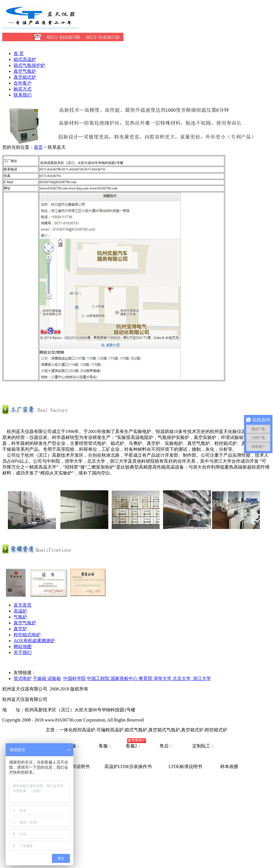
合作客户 (23, 83)
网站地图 (23, 647)
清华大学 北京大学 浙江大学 (182, 678)
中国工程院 (99, 678)
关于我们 (23, 652)
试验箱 (54, 678)
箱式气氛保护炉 (29, 65)
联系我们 (23, 95)
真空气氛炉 (25, 71)
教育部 (146, 678)
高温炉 (20, 611)
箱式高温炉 (25, 59)
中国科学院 (74, 678)
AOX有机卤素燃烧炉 (34, 641)
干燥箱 (40, 678)
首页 (38, 147)
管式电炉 (23, 678)
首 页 (19, 53)
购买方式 (23, 89)
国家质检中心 (125, 678)
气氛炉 (20, 617)
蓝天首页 (23, 605)
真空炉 (20, 629)
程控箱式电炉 (27, 635)
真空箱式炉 (25, 77)
